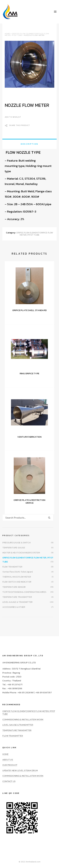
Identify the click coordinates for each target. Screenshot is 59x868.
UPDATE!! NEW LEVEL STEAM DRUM (20, 771)
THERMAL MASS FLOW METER (17, 577)
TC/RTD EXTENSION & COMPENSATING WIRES (24, 592)
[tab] (29, 144)
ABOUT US (8, 760)
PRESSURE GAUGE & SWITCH (16, 543)
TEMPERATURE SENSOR (14, 587)
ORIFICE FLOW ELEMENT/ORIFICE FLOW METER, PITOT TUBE (35, 234)
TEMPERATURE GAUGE (14, 548)
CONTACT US (9, 781)
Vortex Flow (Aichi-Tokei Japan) (17, 572)
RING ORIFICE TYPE (29, 373)
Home (7, 34)
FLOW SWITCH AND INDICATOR (17, 582)
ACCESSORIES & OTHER (14, 607)
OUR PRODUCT (10, 765)
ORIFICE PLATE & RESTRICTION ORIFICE (29, 501)
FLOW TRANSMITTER (12, 567)
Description (29, 144)
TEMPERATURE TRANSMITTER (17, 597)
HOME (5, 754)
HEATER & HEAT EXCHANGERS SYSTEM (21, 553)
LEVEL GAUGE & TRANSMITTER (17, 602)
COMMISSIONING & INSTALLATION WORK (23, 720)
